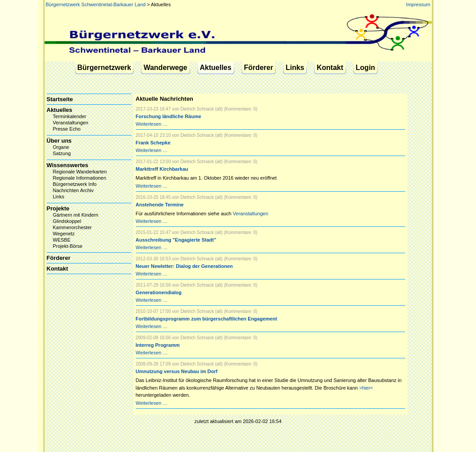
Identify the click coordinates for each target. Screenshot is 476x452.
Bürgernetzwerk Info (75, 184)
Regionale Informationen (80, 178)
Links (295, 68)
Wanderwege (165, 68)
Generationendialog (159, 292)
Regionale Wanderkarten (80, 172)
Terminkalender (70, 116)
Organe (61, 147)
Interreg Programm (158, 345)
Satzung (62, 153)
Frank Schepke (153, 143)
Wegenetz (64, 234)
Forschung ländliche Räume (169, 116)
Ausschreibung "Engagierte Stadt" (176, 240)
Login (366, 68)
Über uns (59, 141)
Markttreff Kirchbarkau (162, 169)
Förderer (259, 68)
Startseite (60, 99)
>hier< (366, 388)
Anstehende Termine (160, 205)
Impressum (418, 4)
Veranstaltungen (251, 214)
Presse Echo (67, 129)
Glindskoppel (67, 221)
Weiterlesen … (152, 124)
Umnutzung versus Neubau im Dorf (177, 371)
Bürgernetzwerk (104, 68)
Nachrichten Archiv (73, 190)
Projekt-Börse (68, 246)
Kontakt (330, 68)
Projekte (58, 208)
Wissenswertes (68, 165)
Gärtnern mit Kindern (76, 215)
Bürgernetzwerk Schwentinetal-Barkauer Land (96, 4)
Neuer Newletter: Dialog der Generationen (184, 266)
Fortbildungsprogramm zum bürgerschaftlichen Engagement (207, 319)
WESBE (62, 240)
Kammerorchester (72, 227)
